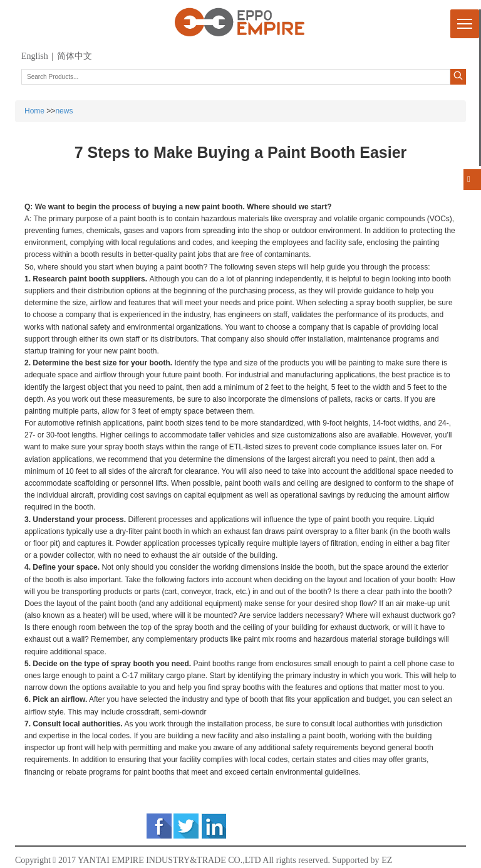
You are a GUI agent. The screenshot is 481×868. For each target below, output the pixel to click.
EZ (387, 860)
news (64, 111)
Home (34, 111)
